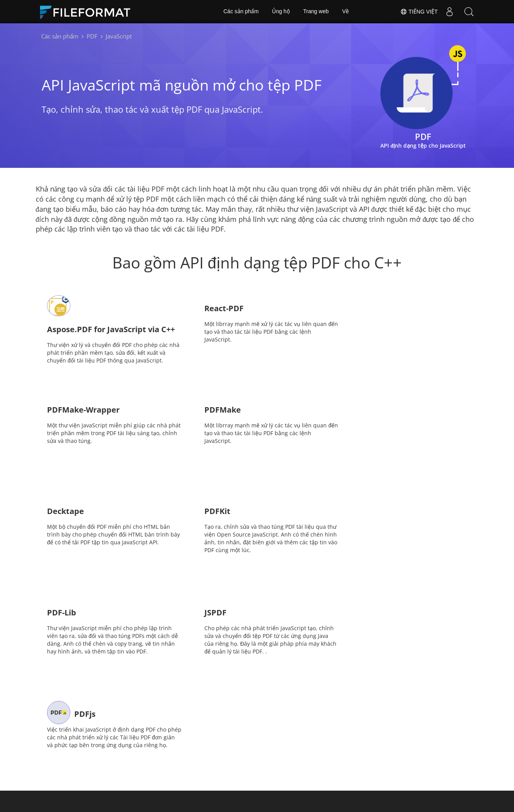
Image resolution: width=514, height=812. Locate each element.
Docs (207, 751)
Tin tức (273, 751)
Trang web (316, 12)
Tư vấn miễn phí (160, 762)
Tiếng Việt (419, 12)
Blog (206, 762)
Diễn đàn (337, 751)
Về (346, 12)
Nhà (144, 751)
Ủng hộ (281, 12)
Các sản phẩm (241, 12)
